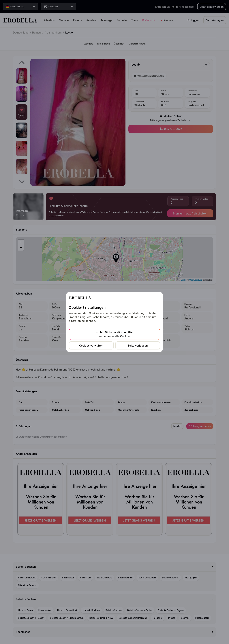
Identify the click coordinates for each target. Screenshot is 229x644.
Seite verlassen (138, 346)
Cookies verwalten (91, 346)
